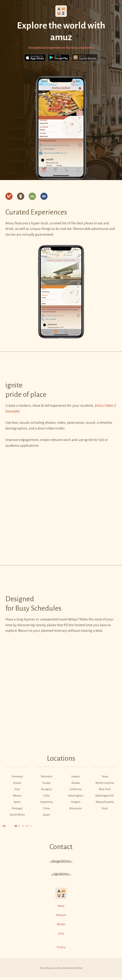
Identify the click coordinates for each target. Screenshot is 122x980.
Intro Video (105, 406)
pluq (61, 933)
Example (12, 411)
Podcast (61, 915)
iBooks (61, 924)
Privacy (61, 947)
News (61, 906)
